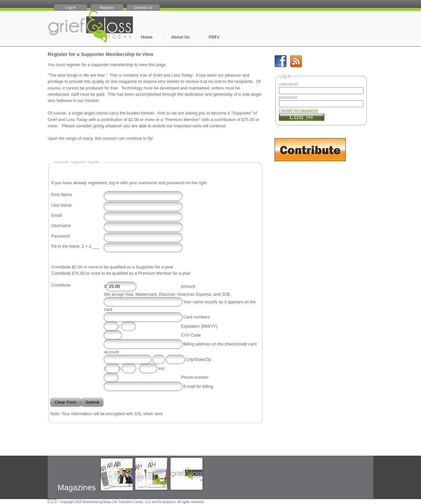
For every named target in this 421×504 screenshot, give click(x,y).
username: (289, 84)
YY (213, 326)
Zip (209, 359)
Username (61, 226)
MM (206, 326)
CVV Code (191, 335)
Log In (71, 8)
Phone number (195, 378)
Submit (92, 402)
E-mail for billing (198, 386)
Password (61, 236)
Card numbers (197, 317)
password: (288, 97)
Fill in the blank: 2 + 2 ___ (75, 246)
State (199, 359)
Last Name (62, 205)
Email (57, 215)
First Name (62, 195)
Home (147, 37)
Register (107, 8)
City (190, 359)
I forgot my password (298, 110)
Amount (188, 286)
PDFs (214, 37)
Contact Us (143, 8)
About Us (180, 37)
